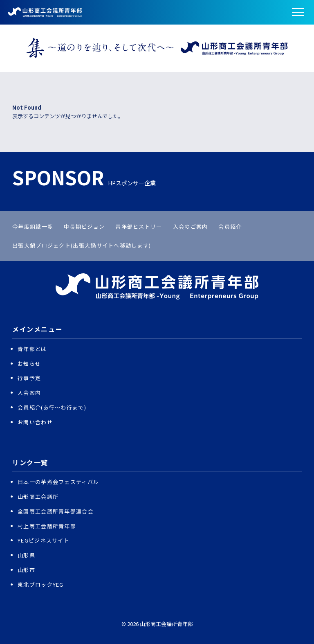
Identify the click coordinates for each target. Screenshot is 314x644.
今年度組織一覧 (33, 226)
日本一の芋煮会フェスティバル (58, 482)
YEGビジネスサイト (44, 540)
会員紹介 (230, 226)
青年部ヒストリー (139, 226)
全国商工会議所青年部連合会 (56, 511)
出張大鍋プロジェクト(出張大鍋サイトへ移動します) (82, 245)
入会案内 (29, 393)
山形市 (26, 570)
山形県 (26, 555)
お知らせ (29, 364)
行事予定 (29, 378)
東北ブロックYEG (41, 584)
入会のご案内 (191, 226)
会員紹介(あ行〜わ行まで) (52, 407)
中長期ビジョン (84, 226)
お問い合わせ (35, 422)
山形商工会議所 (38, 497)
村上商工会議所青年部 (47, 526)
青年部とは (32, 349)
